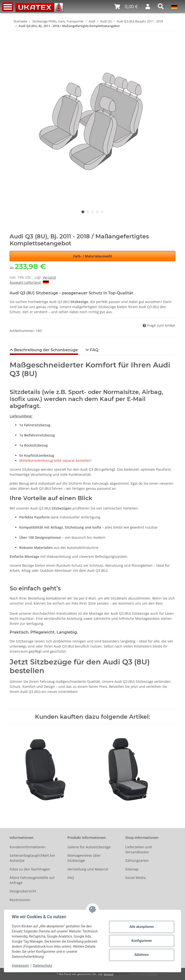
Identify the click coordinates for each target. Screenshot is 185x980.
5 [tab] (102, 212)
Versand (49, 277)
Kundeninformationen (28, 847)
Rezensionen (20, 900)
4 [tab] (97, 212)
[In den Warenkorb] (13, 34)
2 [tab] (88, 212)
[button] (148, 7)
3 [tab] (92, 212)
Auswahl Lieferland (29, 282)
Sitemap (132, 869)
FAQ (71, 878)
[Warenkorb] (126, 7)
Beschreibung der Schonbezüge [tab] (45, 350)
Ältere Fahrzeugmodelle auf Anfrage (32, 880)
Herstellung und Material (88, 869)
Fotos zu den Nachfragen (30, 869)
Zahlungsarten (137, 860)
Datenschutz (43, 966)
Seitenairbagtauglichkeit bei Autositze (32, 858)
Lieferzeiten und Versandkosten (139, 849)
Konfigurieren (142, 941)
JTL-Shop (152, 974)
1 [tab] (83, 212)
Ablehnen (142, 955)
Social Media (135, 878)
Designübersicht (23, 891)
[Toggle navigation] (8, 7)
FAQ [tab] (94, 350)
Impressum (20, 966)
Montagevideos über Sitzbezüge (84, 858)
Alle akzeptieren (142, 927)
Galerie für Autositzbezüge (89, 847)
